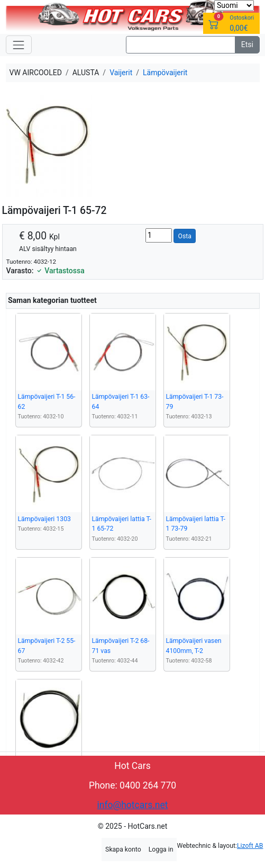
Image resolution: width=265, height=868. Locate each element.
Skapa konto (123, 849)
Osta (184, 236)
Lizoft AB (250, 846)
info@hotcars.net (133, 805)
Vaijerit (121, 73)
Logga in (161, 849)
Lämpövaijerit (165, 73)
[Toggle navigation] (19, 45)
